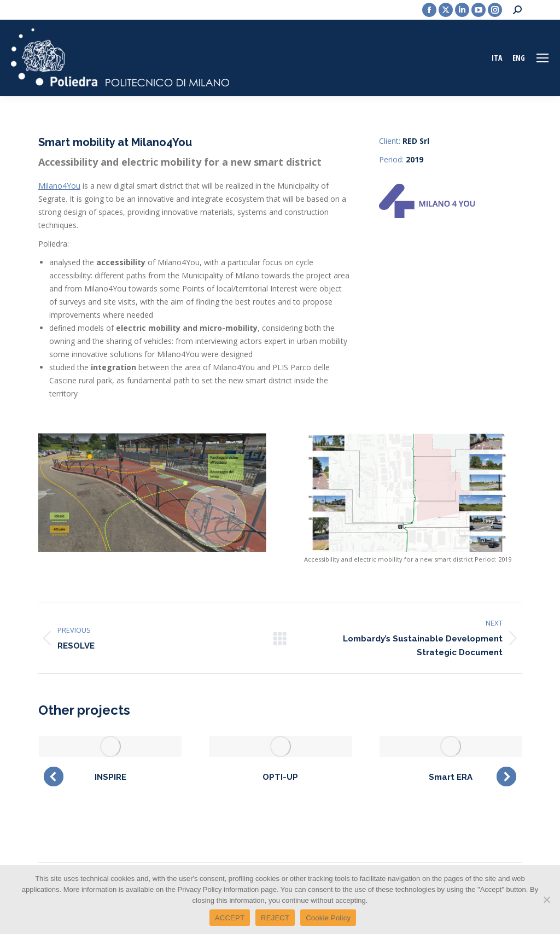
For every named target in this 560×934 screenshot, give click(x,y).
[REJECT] (546, 900)
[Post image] (110, 746)
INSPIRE (110, 777)
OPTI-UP (280, 777)
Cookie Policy (328, 918)
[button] (54, 777)
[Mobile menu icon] (542, 58)
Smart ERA (451, 777)
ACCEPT (230, 918)
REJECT (275, 918)
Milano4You (59, 186)
